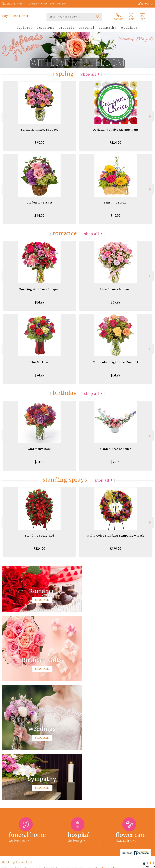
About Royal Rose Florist (17, 743)
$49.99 (116, 216)
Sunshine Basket (116, 203)
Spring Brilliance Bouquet (39, 130)
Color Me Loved (40, 362)
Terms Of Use (87, 865)
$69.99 (40, 143)
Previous (5, 116)
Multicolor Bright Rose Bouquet (116, 362)
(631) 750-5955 (15, 4)
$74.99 (40, 375)
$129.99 (116, 549)
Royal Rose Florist (15, 16)
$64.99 (116, 375)
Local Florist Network (125, 865)
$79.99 (116, 462)
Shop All (89, 74)
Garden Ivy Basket (39, 203)
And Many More (39, 449)
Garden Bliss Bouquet (116, 449)
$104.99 (116, 143)
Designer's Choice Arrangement (116, 130)
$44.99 (39, 216)
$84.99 (39, 302)
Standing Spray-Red (40, 536)
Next (150, 116)
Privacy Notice (104, 865)
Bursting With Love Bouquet (40, 289)
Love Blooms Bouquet (116, 289)
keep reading (110, 749)
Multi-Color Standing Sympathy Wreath (116, 536)
